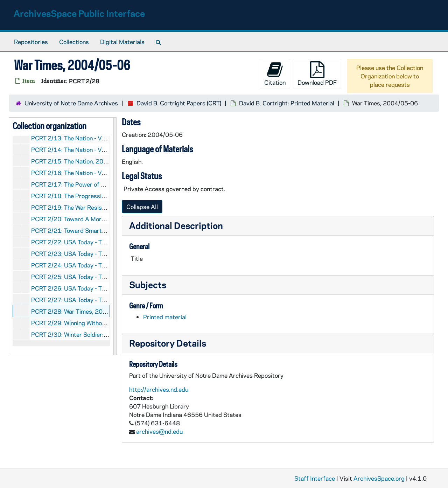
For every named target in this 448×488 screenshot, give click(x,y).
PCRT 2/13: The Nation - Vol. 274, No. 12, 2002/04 (100, 138)
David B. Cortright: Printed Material (287, 103)
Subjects (148, 284)
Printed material (165, 317)
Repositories (31, 42)
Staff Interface (315, 478)
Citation (275, 74)
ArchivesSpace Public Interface (79, 13)
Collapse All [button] (142, 207)
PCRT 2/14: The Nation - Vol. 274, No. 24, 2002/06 (100, 149)
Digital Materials (122, 42)
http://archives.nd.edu (159, 389)
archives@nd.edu (159, 431)
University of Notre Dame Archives (71, 103)
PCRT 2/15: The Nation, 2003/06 (76, 161)
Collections (74, 42)
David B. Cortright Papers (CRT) (179, 103)
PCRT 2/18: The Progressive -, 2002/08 (85, 196)
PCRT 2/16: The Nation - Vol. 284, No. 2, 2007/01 (98, 173)
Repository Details (168, 343)
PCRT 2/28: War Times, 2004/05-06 (80, 311)
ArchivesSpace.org (379, 478)
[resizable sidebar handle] (115, 236)
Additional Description (176, 225)
